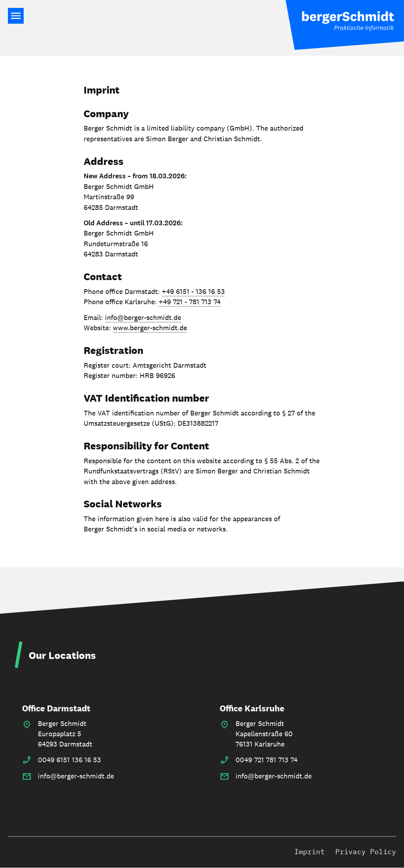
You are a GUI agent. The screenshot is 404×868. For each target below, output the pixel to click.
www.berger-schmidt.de (150, 328)
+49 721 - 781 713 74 (190, 302)
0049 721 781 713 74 (267, 760)
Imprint (310, 852)
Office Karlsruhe (252, 708)
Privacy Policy (366, 852)
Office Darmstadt (56, 708)
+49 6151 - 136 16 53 (193, 291)
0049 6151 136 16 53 (69, 760)
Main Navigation (16, 16)
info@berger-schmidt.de (143, 317)
